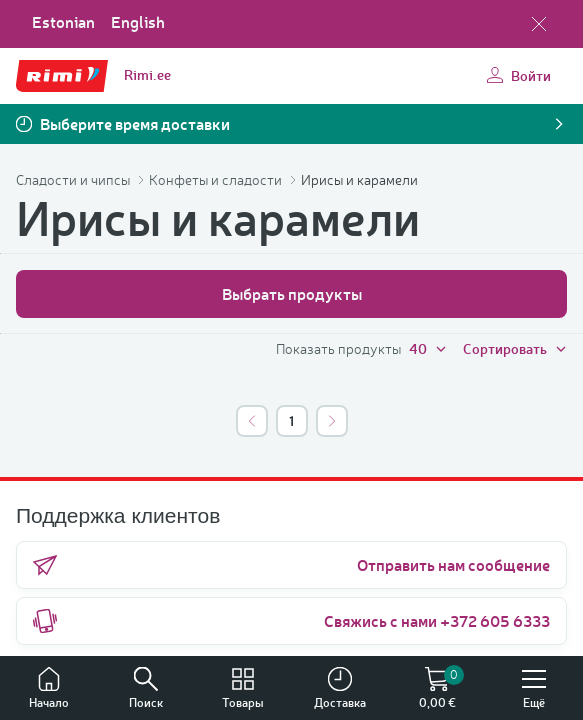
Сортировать (515, 348)
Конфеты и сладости (217, 179)
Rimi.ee (147, 74)
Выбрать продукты (292, 293)
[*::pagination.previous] (252, 421)
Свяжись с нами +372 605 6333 (291, 621)
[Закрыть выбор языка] (539, 24)
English (138, 22)
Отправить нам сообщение (291, 565)
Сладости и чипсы (74, 179)
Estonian (63, 22)
